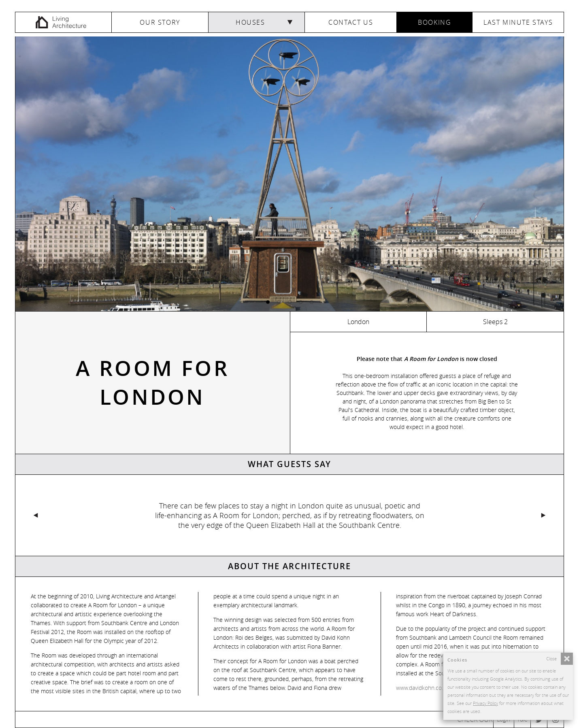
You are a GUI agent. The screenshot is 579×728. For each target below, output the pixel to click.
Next (427, 515)
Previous (152, 515)
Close (551, 659)
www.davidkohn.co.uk (423, 688)
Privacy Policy (485, 703)
